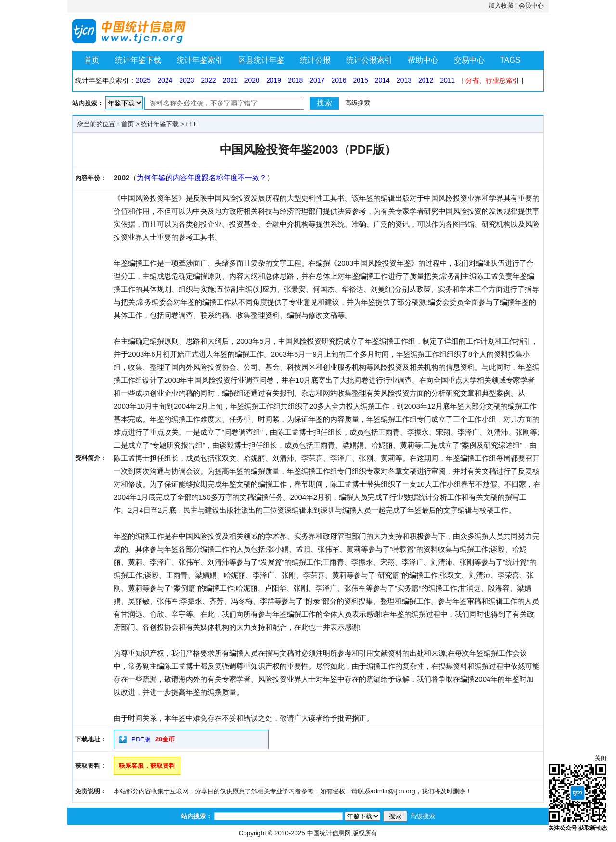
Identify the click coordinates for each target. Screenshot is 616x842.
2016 (339, 80)
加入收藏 (501, 6)
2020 (252, 80)
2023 (186, 80)
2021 (230, 80)
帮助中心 (423, 60)
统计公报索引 (369, 60)
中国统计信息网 (329, 833)
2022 (208, 80)
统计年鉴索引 (200, 60)
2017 (317, 80)
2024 (165, 80)
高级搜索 (358, 103)
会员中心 (531, 6)
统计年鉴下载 (138, 60)
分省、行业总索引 (492, 80)
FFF (192, 124)
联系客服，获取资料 (147, 766)
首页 (92, 60)
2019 (274, 80)
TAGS (510, 60)
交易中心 (469, 60)
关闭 (601, 758)
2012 (426, 80)
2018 (295, 80)
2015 (361, 80)
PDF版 (141, 739)
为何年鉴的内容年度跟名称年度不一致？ (202, 177)
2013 (404, 80)
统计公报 (315, 60)
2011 (447, 80)
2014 (382, 80)
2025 (143, 80)
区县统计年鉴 (261, 60)
